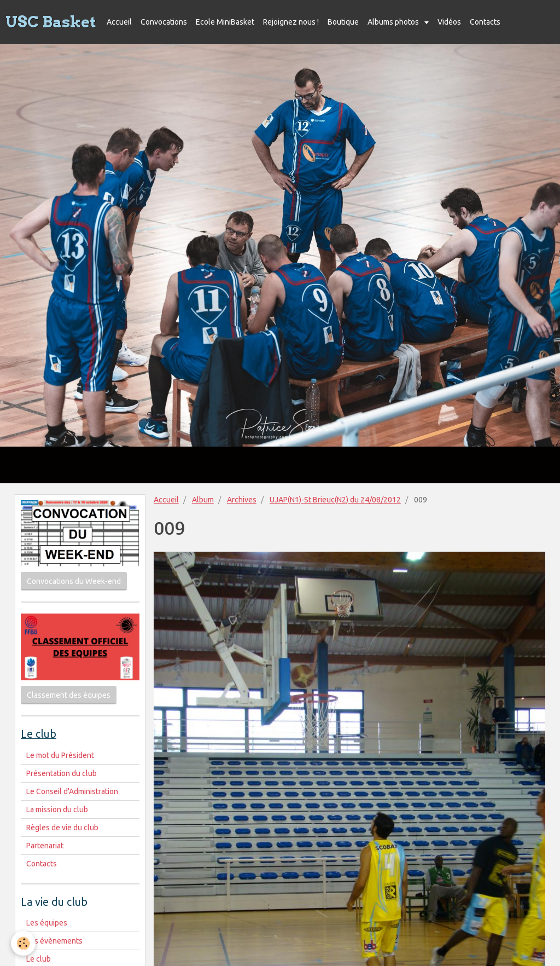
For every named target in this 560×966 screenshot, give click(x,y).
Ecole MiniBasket (225, 22)
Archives (242, 500)
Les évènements (54, 941)
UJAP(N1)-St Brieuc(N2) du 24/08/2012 (335, 500)
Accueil (119, 22)
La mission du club (57, 809)
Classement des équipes (69, 695)
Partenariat (45, 846)
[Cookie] (23, 943)
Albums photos (394, 22)
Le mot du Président (60, 755)
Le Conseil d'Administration (72, 791)
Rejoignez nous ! (291, 22)
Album (203, 500)
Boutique (343, 22)
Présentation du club (62, 773)
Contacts (485, 22)
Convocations (164, 22)
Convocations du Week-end (74, 581)
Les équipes (47, 923)
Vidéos (449, 22)
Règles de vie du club (62, 828)
